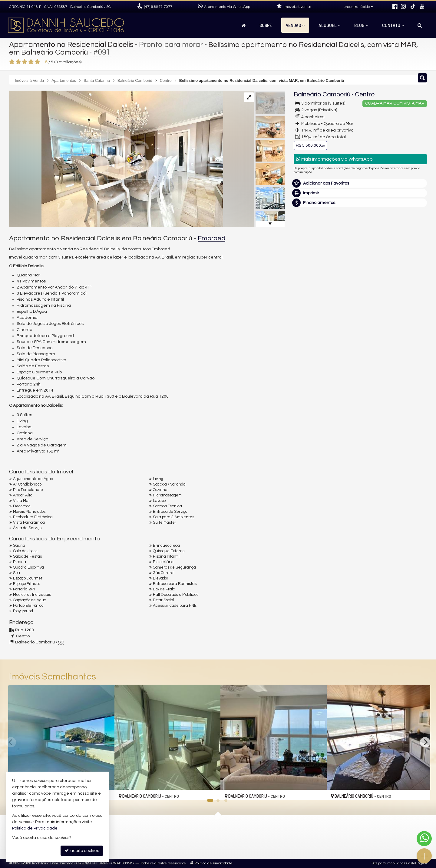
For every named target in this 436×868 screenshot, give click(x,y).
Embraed (211, 238)
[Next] (425, 742)
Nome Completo (313, 346)
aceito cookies (82, 851)
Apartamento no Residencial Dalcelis (73, 45)
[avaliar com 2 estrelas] (18, 62)
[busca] (420, 25)
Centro (365, 94)
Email (302, 367)
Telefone (305, 388)
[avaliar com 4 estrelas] (31, 62)
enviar (411, 409)
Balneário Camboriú (322, 94)
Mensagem (308, 313)
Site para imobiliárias (388, 863)
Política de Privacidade (214, 863)
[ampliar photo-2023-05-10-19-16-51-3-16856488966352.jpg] (116, 159)
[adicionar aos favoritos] (209, 790)
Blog (361, 25)
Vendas (295, 25)
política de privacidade (374, 415)
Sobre (266, 25)
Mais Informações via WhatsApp (334, 159)
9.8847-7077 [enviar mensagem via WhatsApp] (158, 7)
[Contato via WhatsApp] (424, 839)
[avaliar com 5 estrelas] (37, 62)
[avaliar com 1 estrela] (12, 62)
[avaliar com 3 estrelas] (25, 62)
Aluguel (329, 25)
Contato (393, 25)
